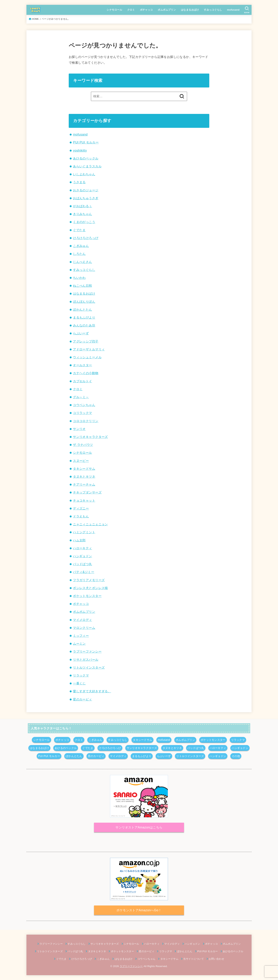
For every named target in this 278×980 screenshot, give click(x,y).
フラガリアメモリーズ (89, 580)
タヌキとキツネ (84, 476)
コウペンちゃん (84, 405)
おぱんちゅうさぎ (86, 198)
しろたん (79, 254)
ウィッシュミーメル (87, 357)
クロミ (131, 10)
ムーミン (79, 643)
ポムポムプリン (167, 10)
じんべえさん (82, 262)
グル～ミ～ (81, 397)
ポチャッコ (146, 10)
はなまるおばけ (190, 10)
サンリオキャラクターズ (90, 437)
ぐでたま (79, 230)
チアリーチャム (84, 484)
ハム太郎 (79, 540)
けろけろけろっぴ (86, 238)
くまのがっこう (84, 222)
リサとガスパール (86, 660)
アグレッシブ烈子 (86, 341)
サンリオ (79, 429)
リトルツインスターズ (89, 667)
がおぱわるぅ (82, 206)
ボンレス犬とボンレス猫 (90, 588)
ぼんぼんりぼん (84, 302)
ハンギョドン (82, 556)
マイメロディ (82, 620)
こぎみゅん (81, 246)
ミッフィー (81, 636)
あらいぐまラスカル (87, 166)
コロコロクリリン (86, 421)
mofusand (233, 10)
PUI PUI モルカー (86, 142)
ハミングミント (84, 532)
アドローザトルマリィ (89, 349)
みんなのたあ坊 (84, 325)
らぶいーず (81, 333)
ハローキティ (82, 548)
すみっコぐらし (213, 10)
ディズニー (81, 508)
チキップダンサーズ (87, 492)
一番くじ (79, 683)
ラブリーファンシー (87, 651)
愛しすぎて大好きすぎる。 (92, 691)
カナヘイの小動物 (86, 373)
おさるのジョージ (86, 190)
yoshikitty (80, 150)
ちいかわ (79, 278)
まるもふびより (84, 317)
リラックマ (81, 675)
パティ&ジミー (84, 572)
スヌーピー (81, 461)
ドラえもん (81, 516)
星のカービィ (82, 699)
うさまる (79, 182)
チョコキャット (84, 500)
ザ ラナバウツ (83, 445)
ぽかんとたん (82, 309)
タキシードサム (84, 469)
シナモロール (114, 10)
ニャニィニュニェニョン (90, 524)
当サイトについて (194, 959)
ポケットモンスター (87, 596)
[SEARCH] (247, 10)
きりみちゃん (82, 214)
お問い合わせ (216, 959)
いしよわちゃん (84, 174)
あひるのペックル (86, 158)
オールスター (82, 365)
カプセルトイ (82, 381)
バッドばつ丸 (82, 564)
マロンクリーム (84, 628)
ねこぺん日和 (82, 286)
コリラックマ (82, 413)
